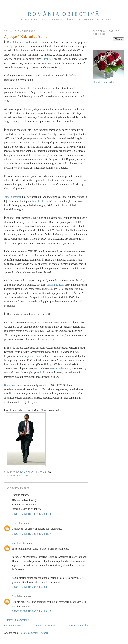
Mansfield (38, 201)
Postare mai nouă (13, 625)
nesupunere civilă (31, 356)
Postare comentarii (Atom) (34, 633)
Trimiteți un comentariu (17, 620)
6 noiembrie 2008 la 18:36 (31, 587)
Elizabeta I (48, 59)
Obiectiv (23, 475)
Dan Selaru (17, 523)
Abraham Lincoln (55, 285)
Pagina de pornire (45, 625)
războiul (42, 297)
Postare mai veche (78, 625)
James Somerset (13, 197)
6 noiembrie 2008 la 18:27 (31, 534)
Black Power (11, 385)
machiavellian (19, 543)
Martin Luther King (60, 368)
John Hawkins (20, 42)
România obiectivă (64, 14)
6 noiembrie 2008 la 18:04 (31, 514)
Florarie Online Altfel (104, 82)
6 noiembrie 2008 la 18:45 (31, 611)
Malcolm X (43, 373)
